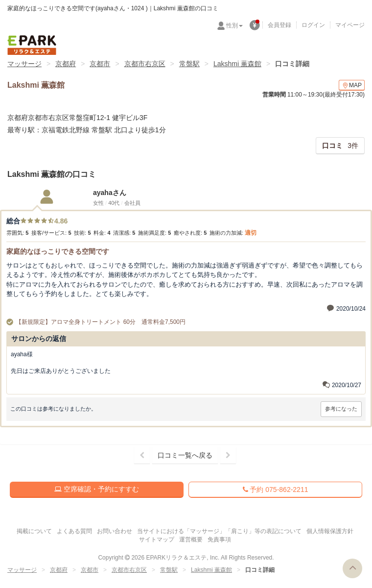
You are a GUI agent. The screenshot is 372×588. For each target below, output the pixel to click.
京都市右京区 (145, 64)
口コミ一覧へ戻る (185, 455)
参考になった (341, 409)
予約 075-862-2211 (276, 490)
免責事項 (219, 539)
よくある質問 (74, 531)
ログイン (313, 25)
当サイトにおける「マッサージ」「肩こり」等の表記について (219, 531)
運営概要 (191, 539)
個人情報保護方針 (330, 531)
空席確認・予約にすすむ (97, 489)
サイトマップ (157, 539)
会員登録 (279, 25)
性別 (234, 25)
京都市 (100, 64)
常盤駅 (189, 64)
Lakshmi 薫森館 (237, 64)
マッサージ (24, 64)
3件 (340, 146)
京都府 (66, 64)
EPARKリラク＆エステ (32, 45)
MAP (352, 86)
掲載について (34, 531)
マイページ (350, 25)
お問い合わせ (115, 531)
